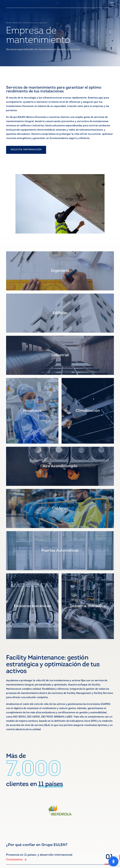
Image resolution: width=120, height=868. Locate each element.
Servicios (17, 23)
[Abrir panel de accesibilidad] (113, 861)
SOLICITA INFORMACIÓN (26, 150)
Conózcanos (16, 860)
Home (9, 23)
